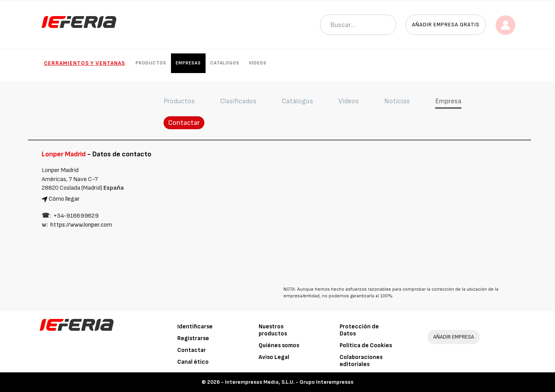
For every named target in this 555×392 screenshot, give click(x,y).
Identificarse (195, 327)
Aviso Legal (274, 357)
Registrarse (193, 338)
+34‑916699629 (76, 216)
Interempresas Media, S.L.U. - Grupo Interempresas (289, 382)
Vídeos (258, 63)
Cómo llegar (64, 199)
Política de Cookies (366, 345)
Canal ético (193, 362)
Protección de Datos (359, 330)
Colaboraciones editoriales (361, 361)
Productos (151, 63)
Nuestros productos (273, 330)
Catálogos (225, 63)
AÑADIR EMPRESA (454, 337)
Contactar (184, 123)
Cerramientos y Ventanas (85, 63)
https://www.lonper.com (81, 225)
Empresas (188, 63)
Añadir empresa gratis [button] (446, 25)
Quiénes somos (279, 345)
